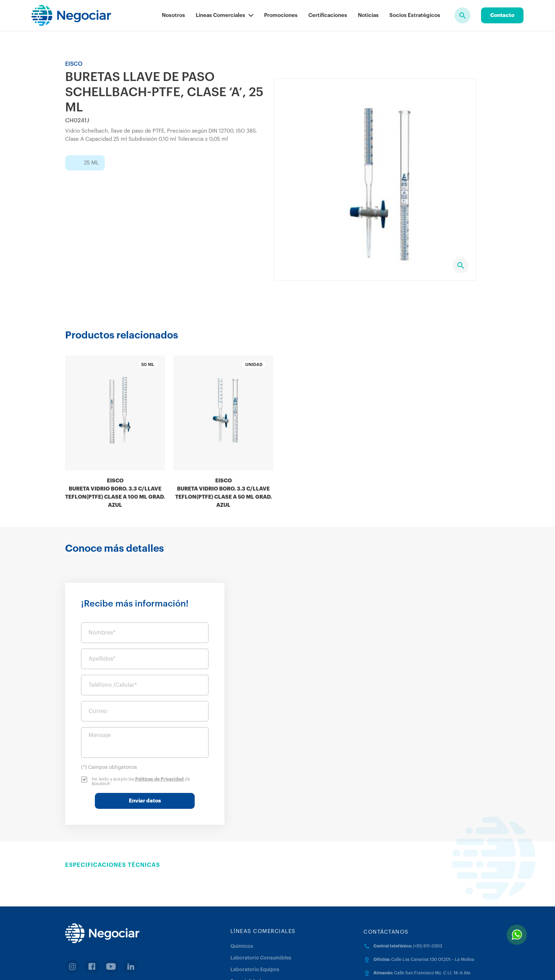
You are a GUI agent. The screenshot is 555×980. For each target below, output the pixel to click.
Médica (239, 935)
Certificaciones (328, 15)
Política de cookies (331, 965)
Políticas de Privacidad (425, 721)
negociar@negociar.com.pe (401, 929)
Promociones (281, 15)
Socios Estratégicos (415, 15)
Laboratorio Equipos (255, 912)
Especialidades (248, 924)
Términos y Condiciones (275, 965)
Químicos (242, 889)
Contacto (502, 15)
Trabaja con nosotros (385, 965)
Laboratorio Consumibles (261, 900)
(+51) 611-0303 (428, 888)
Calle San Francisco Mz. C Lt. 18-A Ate (432, 915)
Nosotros (173, 15)
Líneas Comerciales (225, 15)
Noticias (368, 15)
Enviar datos (410, 743)
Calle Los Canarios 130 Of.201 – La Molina (433, 902)
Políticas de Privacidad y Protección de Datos (191, 965)
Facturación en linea (101, 937)
